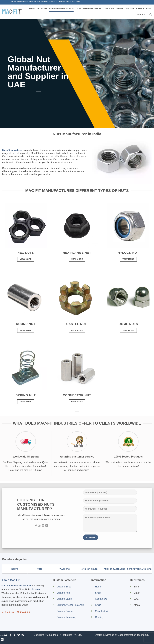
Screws (36, 589)
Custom (64, 587)
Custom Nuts (63, 593)
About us (42, 8)
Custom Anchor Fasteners (70, 605)
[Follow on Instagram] (14, 635)
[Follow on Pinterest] (43, 526)
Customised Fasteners (89, 9)
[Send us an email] (39, 526)
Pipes (141, 15)
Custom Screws (65, 611)
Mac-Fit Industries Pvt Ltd (16, 586)
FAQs (98, 605)
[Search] (151, 14)
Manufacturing (114, 8)
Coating (129, 8)
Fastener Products (61, 9)
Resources (143, 9)
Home (32, 8)
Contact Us (101, 599)
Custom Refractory (67, 617)
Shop (98, 593)
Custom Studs (64, 599)
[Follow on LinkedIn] (47, 526)
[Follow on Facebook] (10, 635)
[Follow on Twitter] (36, 526)
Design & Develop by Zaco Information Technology (122, 635)
